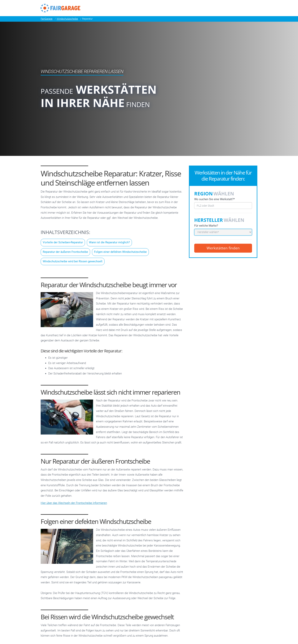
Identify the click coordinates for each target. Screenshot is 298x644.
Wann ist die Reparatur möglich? (109, 242)
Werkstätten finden (223, 248)
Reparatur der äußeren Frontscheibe (65, 252)
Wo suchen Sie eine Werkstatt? (214, 199)
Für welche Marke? (206, 226)
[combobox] (223, 206)
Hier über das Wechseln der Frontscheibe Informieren (74, 503)
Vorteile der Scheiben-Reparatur (63, 242)
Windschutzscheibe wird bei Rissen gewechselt (73, 261)
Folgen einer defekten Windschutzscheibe (120, 252)
